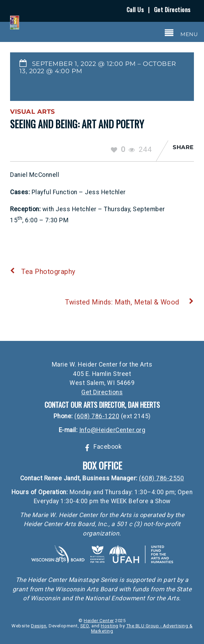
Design (39, 626)
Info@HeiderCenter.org (112, 430)
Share (183, 147)
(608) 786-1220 (97, 416)
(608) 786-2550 (161, 478)
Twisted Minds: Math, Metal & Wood (129, 302)
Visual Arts (32, 111)
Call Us (135, 9)
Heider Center (99, 621)
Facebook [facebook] (102, 447)
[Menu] (181, 33)
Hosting (110, 626)
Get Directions (172, 9)
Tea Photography (43, 272)
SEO (85, 626)
